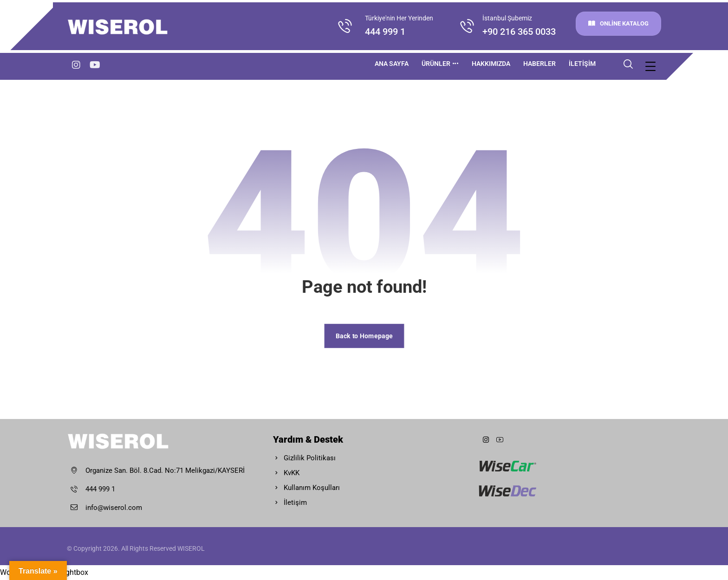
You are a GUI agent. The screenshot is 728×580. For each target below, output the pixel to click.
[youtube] (95, 65)
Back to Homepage (364, 336)
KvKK (286, 473)
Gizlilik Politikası (304, 458)
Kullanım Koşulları (306, 488)
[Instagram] (76, 65)
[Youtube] (500, 440)
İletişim (290, 503)
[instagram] (486, 440)
